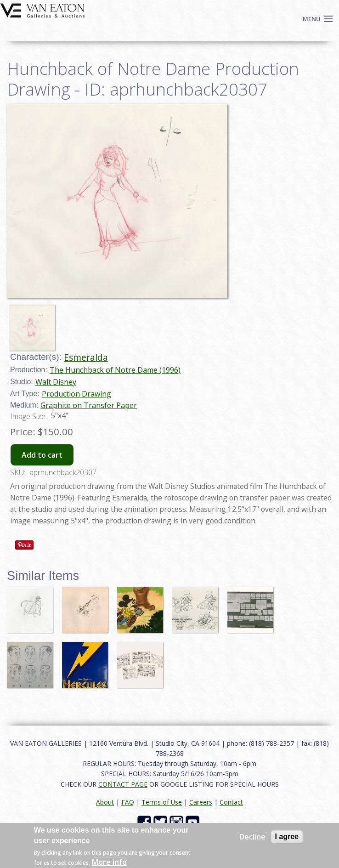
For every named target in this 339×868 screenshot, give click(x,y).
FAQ (128, 802)
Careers (201, 802)
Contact (231, 802)
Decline (252, 837)
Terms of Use (162, 802)
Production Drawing (76, 394)
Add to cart (42, 455)
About (105, 802)
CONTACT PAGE (123, 784)
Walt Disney (56, 382)
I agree (287, 837)
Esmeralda (86, 357)
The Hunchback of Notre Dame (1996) (115, 370)
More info (109, 862)
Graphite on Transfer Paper (89, 405)
